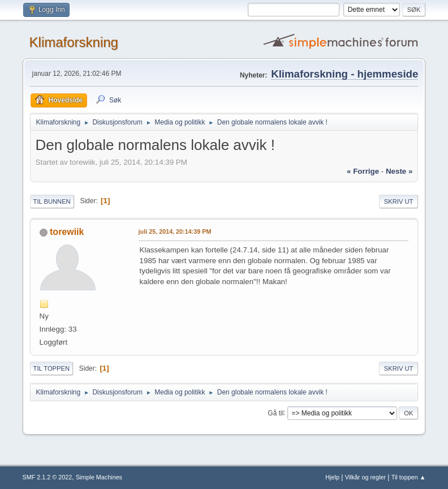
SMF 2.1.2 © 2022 (48, 477)
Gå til (275, 413)
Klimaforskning (74, 42)
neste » (399, 171)
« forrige (363, 171)
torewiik (67, 232)
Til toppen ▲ (409, 477)
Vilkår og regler (365, 477)
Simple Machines (99, 477)
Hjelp (332, 477)
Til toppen (51, 368)
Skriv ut (399, 201)
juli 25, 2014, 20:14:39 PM (175, 231)
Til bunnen (52, 201)
